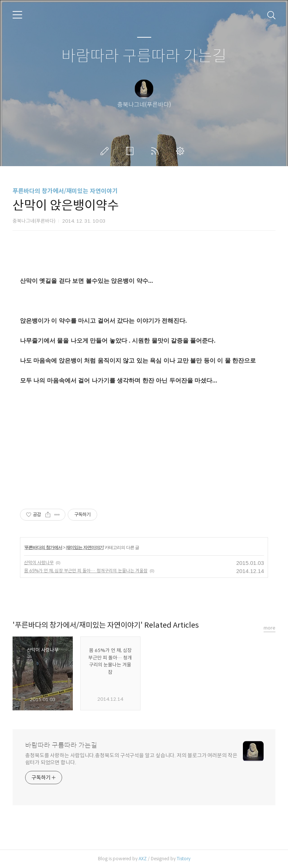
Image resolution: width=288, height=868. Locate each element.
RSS (156, 151)
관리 (182, 151)
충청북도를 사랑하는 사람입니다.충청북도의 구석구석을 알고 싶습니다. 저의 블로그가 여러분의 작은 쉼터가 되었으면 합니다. (131, 759)
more (270, 628)
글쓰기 (106, 151)
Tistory (184, 859)
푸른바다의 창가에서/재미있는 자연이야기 (65, 191)
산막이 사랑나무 (39, 562)
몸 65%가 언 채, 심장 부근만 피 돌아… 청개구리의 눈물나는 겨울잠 (86, 571)
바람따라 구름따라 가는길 (144, 56)
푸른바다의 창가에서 (43, 548)
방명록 (131, 151)
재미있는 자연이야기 (84, 548)
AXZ (143, 859)
